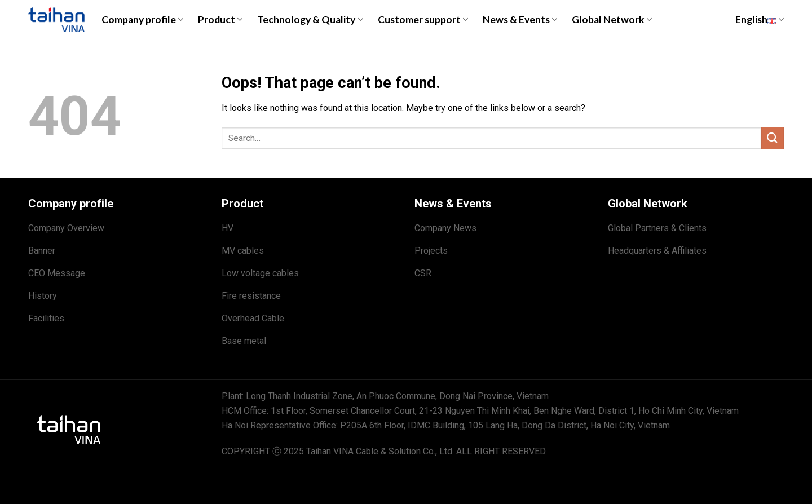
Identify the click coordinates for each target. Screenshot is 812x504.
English (760, 19)
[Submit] (773, 138)
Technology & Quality (310, 19)
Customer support (423, 19)
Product (220, 19)
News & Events (520, 19)
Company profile (142, 19)
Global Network (612, 19)
